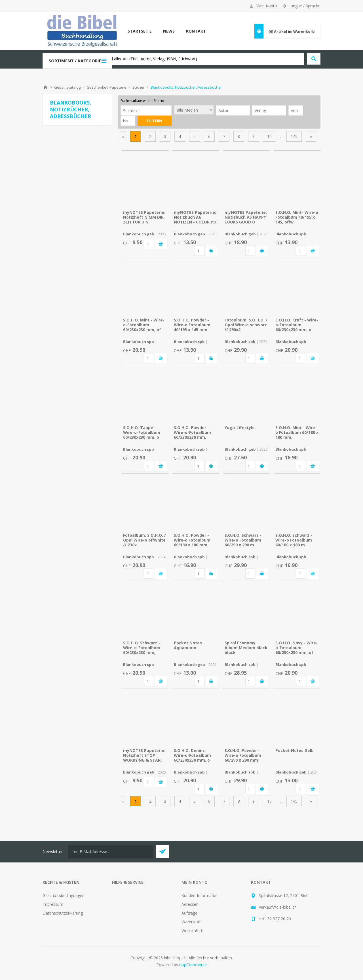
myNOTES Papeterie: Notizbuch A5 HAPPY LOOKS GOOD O (246, 217)
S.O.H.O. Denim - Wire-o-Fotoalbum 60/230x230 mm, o (192, 755)
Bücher (139, 87)
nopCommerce (193, 965)
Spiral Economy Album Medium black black (246, 648)
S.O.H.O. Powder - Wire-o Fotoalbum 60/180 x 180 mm (192, 540)
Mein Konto (266, 6)
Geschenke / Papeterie (106, 87)
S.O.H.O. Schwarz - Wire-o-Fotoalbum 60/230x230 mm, (142, 648)
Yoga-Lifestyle (240, 428)
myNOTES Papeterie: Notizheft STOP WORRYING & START (144, 755)
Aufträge (189, 913)
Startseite (140, 31)
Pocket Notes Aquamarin (188, 645)
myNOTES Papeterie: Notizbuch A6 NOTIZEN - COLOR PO (195, 217)
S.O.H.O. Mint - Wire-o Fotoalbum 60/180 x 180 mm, (297, 432)
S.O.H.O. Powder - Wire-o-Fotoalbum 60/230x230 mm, (192, 432)
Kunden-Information (200, 895)
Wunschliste (192, 931)
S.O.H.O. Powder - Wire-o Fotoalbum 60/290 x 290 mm (243, 755)
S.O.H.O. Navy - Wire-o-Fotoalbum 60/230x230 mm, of (296, 648)
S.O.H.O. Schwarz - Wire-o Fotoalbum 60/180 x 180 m (294, 540)
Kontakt (196, 31)
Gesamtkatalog (67, 87)
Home (45, 87)
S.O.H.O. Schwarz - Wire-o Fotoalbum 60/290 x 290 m (243, 540)
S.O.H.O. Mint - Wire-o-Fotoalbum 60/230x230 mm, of (144, 325)
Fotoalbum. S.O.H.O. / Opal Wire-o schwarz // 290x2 (246, 325)
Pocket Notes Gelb (295, 750)
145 (294, 136)
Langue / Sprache (304, 6)
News (169, 31)
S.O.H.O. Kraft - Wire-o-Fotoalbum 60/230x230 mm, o (297, 325)
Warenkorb (192, 922)
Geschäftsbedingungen (64, 895)
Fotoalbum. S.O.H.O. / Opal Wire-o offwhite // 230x (144, 540)
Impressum (53, 904)
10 (269, 136)
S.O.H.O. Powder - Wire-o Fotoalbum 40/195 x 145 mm (192, 325)
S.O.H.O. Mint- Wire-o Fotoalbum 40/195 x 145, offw (297, 217)
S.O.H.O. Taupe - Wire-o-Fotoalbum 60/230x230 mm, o (142, 432)
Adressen (190, 904)
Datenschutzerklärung (63, 913)
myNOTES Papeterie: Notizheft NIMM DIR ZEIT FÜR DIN (144, 217)
